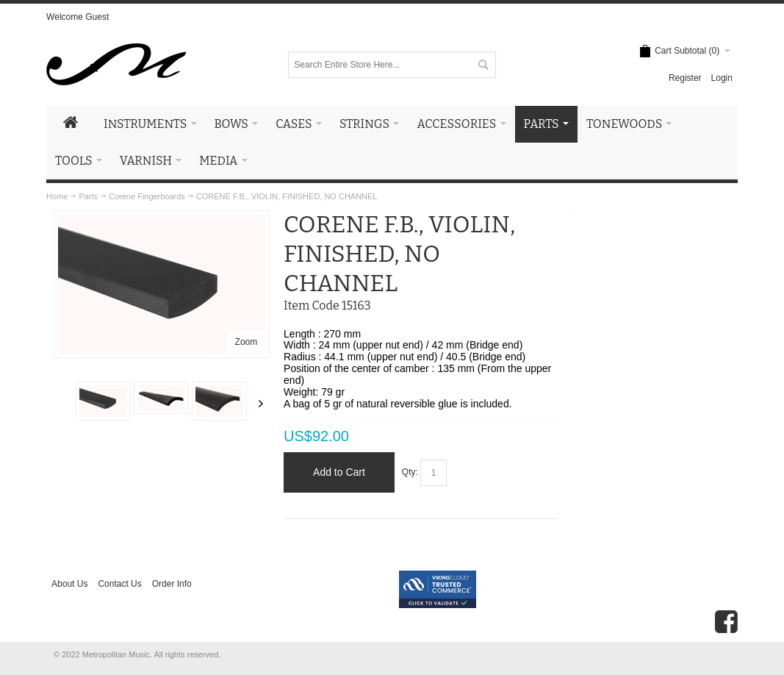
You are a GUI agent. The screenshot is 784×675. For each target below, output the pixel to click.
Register (685, 78)
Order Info (172, 584)
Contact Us (119, 584)
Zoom (247, 342)
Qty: (410, 472)
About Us (69, 584)
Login (722, 78)
